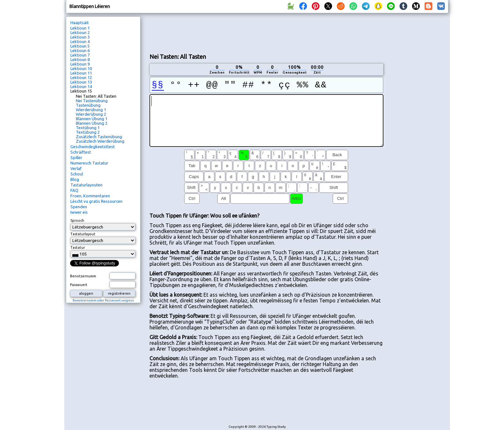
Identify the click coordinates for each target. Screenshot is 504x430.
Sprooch (77, 220)
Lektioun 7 (80, 55)
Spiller (76, 157)
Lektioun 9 (80, 64)
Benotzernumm (83, 276)
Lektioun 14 (81, 86)
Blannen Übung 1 (92, 119)
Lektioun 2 (80, 32)
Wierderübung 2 (91, 114)
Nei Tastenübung (92, 101)
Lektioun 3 (80, 37)
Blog (75, 179)
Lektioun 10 (81, 68)
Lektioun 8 (80, 59)
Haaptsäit (80, 22)
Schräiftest (81, 152)
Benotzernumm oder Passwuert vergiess (103, 300)
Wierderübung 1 (91, 110)
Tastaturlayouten (86, 185)
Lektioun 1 (80, 28)
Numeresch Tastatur (89, 163)
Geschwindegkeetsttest (93, 147)
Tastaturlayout (83, 234)
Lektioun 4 (80, 41)
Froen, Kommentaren (90, 196)
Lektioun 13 (81, 82)
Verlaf (76, 168)
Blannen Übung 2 (92, 123)
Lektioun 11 (81, 73)
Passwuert (79, 285)
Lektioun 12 (81, 77)
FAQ (74, 190)
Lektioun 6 (80, 50)
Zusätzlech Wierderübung (100, 141)
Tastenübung (88, 105)
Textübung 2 (88, 132)
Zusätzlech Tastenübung (99, 137)
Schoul (77, 174)
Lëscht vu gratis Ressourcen (96, 201)
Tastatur (78, 247)
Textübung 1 (88, 128)
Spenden (79, 207)
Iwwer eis (79, 212)
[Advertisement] (266, 32)
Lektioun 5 (80, 46)
